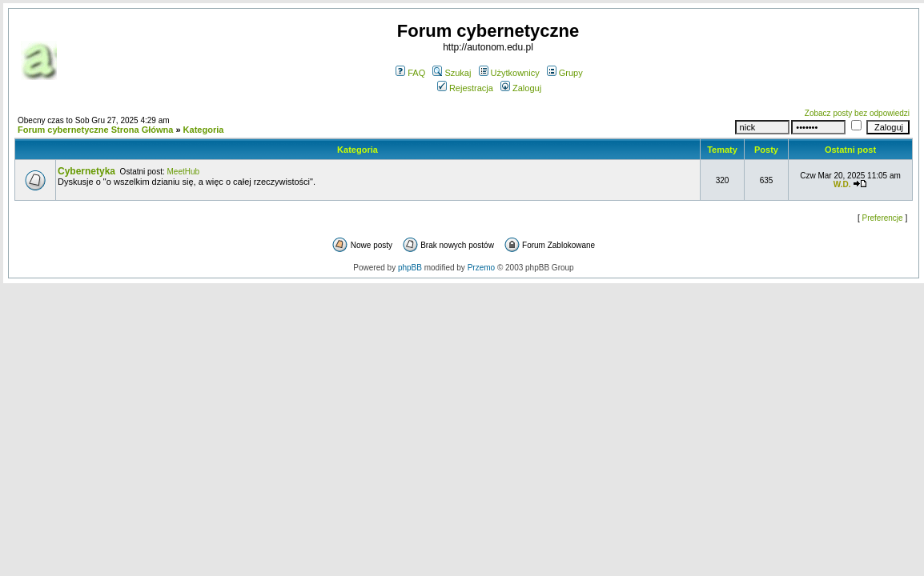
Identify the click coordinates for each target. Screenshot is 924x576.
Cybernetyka (86, 171)
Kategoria (204, 130)
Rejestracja (465, 88)
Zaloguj (521, 88)
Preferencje (883, 218)
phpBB (410, 268)
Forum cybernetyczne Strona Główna (95, 130)
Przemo (481, 268)
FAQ (410, 73)
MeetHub (184, 172)
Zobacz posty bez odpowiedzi (857, 113)
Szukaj (452, 73)
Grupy (565, 73)
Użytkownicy (509, 73)
